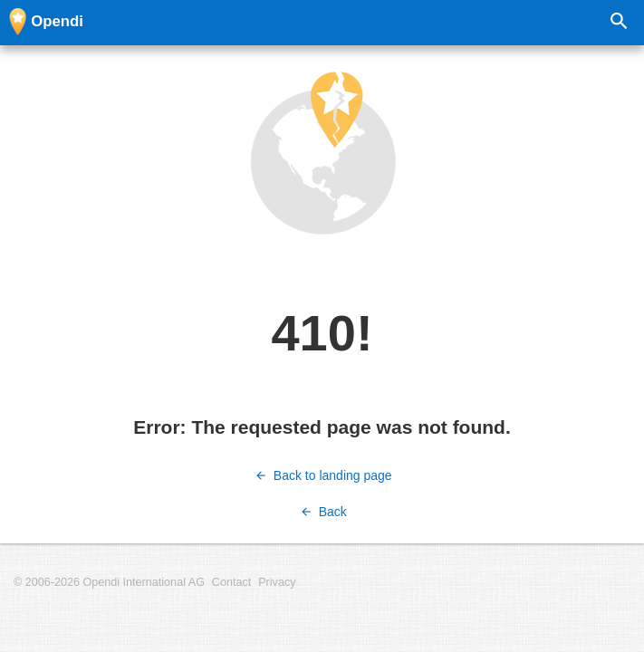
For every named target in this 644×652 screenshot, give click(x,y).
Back (322, 512)
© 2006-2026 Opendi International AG (109, 582)
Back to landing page (322, 475)
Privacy (277, 582)
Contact (231, 582)
